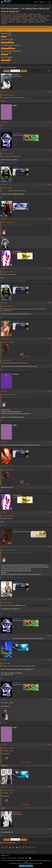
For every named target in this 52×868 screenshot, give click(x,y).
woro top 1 (4, 24)
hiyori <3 (48, 16)
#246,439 (49, 787)
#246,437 (49, 700)
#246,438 (49, 744)
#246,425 (49, 219)
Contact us (4, 858)
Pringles (15, 167)
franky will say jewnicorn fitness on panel (22, 16)
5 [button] (3, 35)
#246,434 (49, 599)
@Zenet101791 (28, 98)
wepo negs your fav (40, 22)
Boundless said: (6, 188)
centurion (16, 582)
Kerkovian (16, 322)
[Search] (50, 2)
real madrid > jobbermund (15, 20)
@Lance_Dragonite (7, 638)
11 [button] (4, 41)
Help (27, 858)
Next (24, 71)
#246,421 (49, 92)
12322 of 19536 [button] (15, 71)
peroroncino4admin (42, 18)
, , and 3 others (15, 577)
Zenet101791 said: (7, 95)
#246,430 (49, 442)
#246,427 (49, 303)
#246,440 (49, 829)
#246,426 (49, 268)
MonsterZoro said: (7, 272)
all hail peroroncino (22, 14)
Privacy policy (21, 858)
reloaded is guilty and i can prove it (31, 20)
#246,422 (49, 122)
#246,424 (49, 184)
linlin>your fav (33, 18)
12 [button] (4, 47)
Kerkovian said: (6, 306)
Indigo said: (5, 663)
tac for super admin (45, 20)
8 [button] (3, 59)
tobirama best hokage (22, 22)
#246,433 (49, 547)
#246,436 (49, 660)
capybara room (32, 14)
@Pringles (5, 191)
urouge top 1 (31, 22)
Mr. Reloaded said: (7, 154)
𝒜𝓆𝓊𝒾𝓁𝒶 (15, 202)
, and (14, 281)
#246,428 (49, 339)
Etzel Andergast (18, 449)
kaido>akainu (25, 18)
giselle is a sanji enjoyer (39, 16)
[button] (2, 2)
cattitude (39, 14)
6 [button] (3, 53)
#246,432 (49, 512)
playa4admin (4, 20)
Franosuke (16, 770)
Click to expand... (26, 356)
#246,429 (49, 391)
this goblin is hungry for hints (8, 22)
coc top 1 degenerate (6, 16)
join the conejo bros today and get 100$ (11, 18)
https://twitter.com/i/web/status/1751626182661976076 (17, 225)
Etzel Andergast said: (7, 222)
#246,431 (49, 466)
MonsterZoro (17, 133)
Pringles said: (5, 360)
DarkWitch (16, 643)
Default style (5, 855)
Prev (7, 71)
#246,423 (49, 150)
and (10, 163)
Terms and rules (12, 858)
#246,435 (49, 636)
